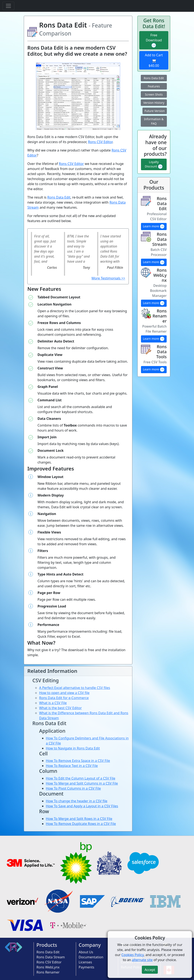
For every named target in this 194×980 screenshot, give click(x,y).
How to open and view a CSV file (64, 693)
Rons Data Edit (59, 197)
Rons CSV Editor (100, 142)
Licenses (85, 962)
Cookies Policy (133, 955)
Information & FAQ (154, 121)
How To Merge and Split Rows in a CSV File (79, 819)
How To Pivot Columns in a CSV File (73, 788)
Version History (154, 103)
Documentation (91, 957)
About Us (86, 952)
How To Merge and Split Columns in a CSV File (82, 783)
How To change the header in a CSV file (77, 801)
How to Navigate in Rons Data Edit (73, 748)
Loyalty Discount (154, 165)
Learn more (154, 227)
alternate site (142, 960)
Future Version (155, 111)
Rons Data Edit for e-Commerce (64, 698)
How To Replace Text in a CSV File (72, 766)
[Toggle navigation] (8, 6)
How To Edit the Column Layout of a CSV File (81, 778)
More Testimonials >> (108, 278)
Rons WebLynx (48, 967)
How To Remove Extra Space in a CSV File (78, 761)
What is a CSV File (53, 703)
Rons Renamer (48, 972)
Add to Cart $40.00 (154, 60)
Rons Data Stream (51, 957)
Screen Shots (154, 94)
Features (154, 86)
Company (90, 945)
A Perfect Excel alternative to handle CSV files (75, 688)
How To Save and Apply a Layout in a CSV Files (82, 806)
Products (47, 945)
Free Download (154, 40)
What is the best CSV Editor (60, 708)
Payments (86, 967)
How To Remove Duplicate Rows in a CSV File (81, 824)
